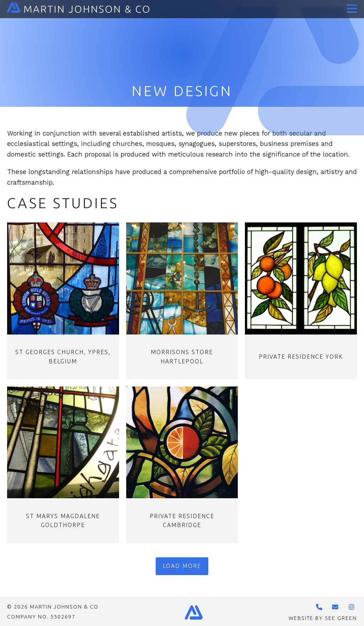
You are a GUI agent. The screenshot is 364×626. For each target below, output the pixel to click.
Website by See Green (323, 618)
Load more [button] (182, 566)
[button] (350, 6)
